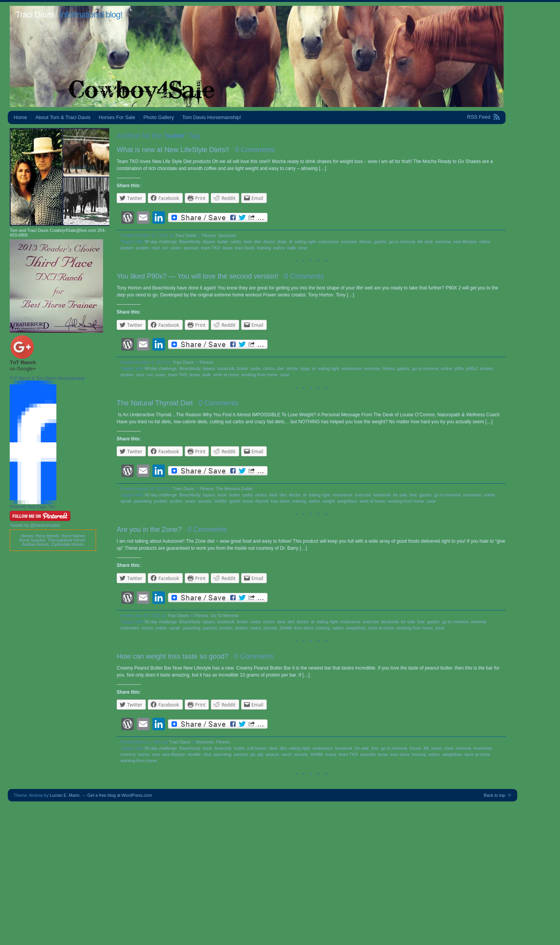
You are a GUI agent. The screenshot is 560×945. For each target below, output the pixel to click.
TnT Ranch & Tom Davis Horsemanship (47, 378)
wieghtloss (347, 501)
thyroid (262, 501)
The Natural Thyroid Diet (155, 403)
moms (147, 628)
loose (436, 748)
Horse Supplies (32, 540)
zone (303, 248)
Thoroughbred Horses (67, 540)
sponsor (191, 248)
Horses (27, 536)
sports (234, 501)
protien (143, 248)
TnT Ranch (23, 362)
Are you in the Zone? (149, 529)
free (413, 495)
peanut (272, 754)
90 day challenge (161, 242)
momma (443, 242)
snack (331, 754)
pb (253, 754)
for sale (400, 495)
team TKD (211, 248)
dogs (282, 242)
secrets (205, 501)
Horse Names (73, 536)
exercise (349, 242)
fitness (366, 242)
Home (20, 117)
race (156, 248)
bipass (209, 242)
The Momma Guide (234, 489)
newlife (194, 754)
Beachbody (190, 242)
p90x (459, 368)
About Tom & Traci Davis (63, 117)
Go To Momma (224, 615)
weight (329, 501)
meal (449, 748)
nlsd (207, 754)
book (222, 495)
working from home (260, 375)
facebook (382, 495)
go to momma (402, 242)
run (165, 248)
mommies (472, 495)
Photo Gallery (159, 117)
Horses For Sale (117, 117)
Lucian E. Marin (65, 795)
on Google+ (23, 369)
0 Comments (255, 150)
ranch (287, 754)
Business (205, 742)
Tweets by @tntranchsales (35, 525)
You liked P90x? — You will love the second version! (198, 276)
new (156, 754)
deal (248, 242)
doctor (269, 242)
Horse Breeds (47, 536)
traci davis (245, 248)
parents (210, 628)
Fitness (209, 235)
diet (257, 242)
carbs (236, 242)
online (485, 242)
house (415, 748)
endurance (329, 242)
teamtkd (368, 754)
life (426, 748)
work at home (226, 375)
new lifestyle (465, 242)
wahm (279, 248)
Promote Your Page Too (32, 507)
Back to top (494, 795)
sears (176, 248)
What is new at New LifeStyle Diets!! (173, 150)
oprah (126, 501)
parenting (143, 501)
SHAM (220, 501)
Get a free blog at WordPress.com (120, 795)
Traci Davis (35, 15)
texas (227, 248)
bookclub (226, 368)
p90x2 (472, 368)
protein (127, 248)
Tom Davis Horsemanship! (212, 117)
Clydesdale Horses (67, 544)
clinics (269, 368)
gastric (380, 242)
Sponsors (227, 235)
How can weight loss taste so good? (172, 656)
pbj (260, 754)
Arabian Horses (36, 544)
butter (223, 242)
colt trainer (257, 748)
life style (425, 242)
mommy (128, 754)
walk (291, 248)
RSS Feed (479, 117)
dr (291, 242)
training (264, 248)
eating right (305, 242)
